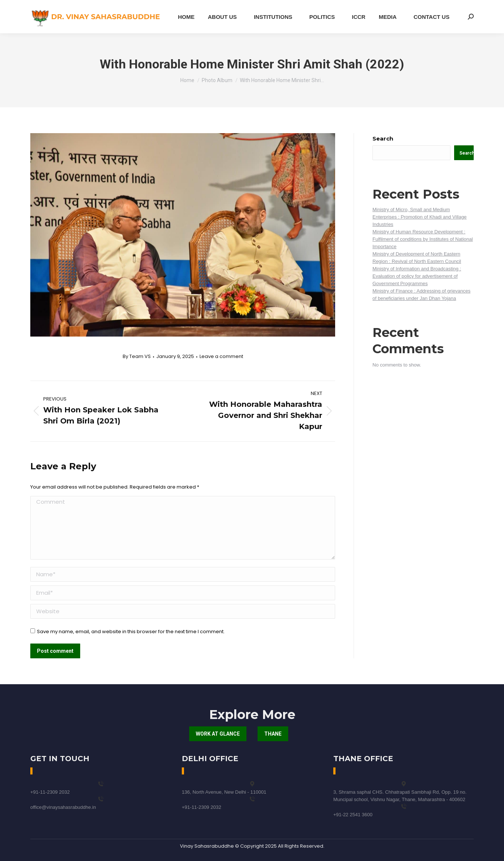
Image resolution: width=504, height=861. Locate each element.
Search (383, 139)
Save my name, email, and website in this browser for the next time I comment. (131, 632)
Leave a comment (221, 357)
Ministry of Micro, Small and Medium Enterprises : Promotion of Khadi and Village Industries (420, 217)
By (137, 357)
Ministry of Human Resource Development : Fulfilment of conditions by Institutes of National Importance (423, 239)
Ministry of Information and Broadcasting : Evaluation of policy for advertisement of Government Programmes (417, 276)
